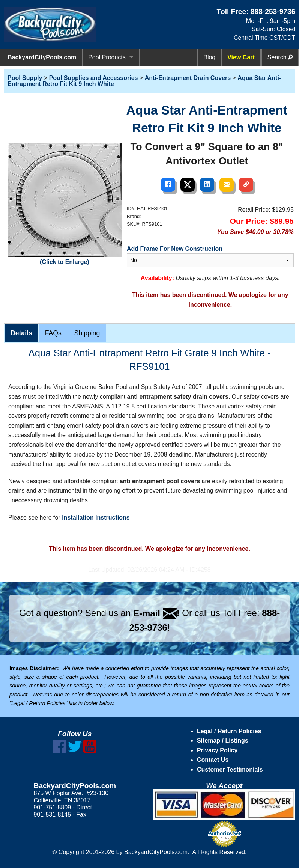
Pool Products (107, 57)
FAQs (53, 333)
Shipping (87, 333)
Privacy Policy (217, 750)
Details (21, 333)
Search (280, 57)
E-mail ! (156, 613)
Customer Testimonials (230, 769)
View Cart (241, 57)
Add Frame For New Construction (175, 249)
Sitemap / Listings (223, 741)
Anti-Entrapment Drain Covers (188, 78)
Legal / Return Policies (229, 731)
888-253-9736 (273, 11)
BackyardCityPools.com (42, 57)
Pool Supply (25, 78)
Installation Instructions (96, 518)
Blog (209, 57)
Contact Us (213, 760)
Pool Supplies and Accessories (94, 78)
